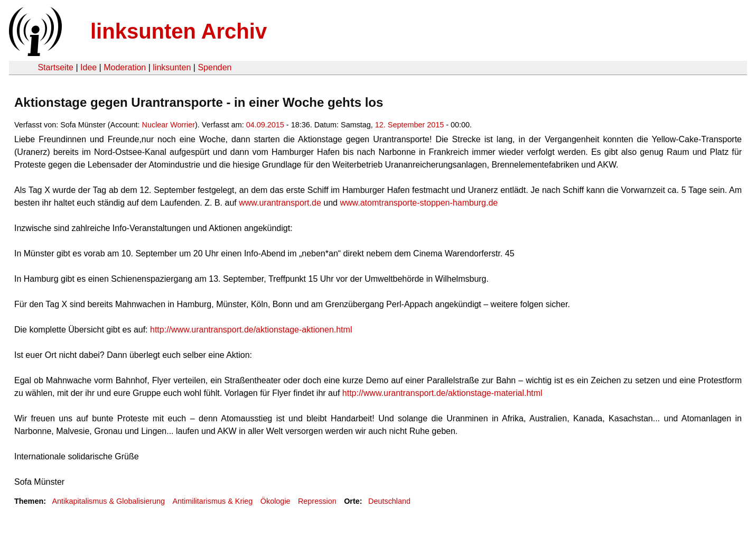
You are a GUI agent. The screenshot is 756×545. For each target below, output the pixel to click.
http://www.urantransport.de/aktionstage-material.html (442, 393)
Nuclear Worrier (169, 125)
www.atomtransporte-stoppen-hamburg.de (420, 203)
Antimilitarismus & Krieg (212, 501)
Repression (317, 501)
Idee (88, 67)
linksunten (172, 67)
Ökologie (276, 501)
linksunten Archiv (179, 31)
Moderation (125, 67)
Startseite (55, 67)
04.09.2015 (265, 125)
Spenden (214, 67)
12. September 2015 (409, 125)
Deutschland (389, 501)
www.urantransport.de (280, 203)
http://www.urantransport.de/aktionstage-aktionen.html (251, 330)
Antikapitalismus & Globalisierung (108, 501)
